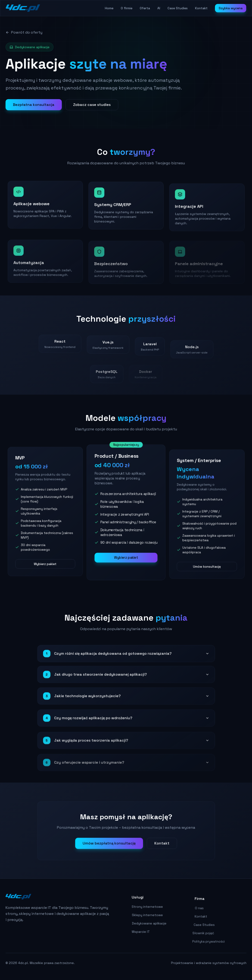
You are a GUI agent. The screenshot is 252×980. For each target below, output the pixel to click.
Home (109, 8)
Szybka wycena (231, 8)
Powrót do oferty (24, 32)
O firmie (127, 8)
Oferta (145, 8)
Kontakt (201, 8)
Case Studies (178, 8)
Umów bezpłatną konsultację (109, 846)
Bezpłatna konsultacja (34, 106)
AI (159, 8)
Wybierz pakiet (45, 567)
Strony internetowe (145, 911)
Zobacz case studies (92, 106)
